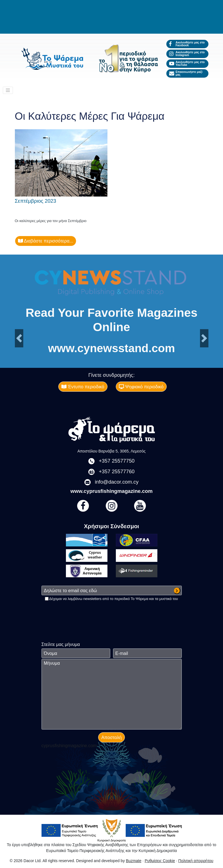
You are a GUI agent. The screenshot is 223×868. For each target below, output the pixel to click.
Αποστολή (111, 737)
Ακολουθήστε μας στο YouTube (187, 64)
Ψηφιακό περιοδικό (141, 387)
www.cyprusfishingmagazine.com (111, 491)
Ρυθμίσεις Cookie (160, 861)
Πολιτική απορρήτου (196, 861)
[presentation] (84, 612)
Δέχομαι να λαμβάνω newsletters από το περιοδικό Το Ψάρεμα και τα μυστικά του (113, 599)
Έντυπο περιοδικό (83, 387)
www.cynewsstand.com (111, 348)
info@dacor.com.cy (117, 482)
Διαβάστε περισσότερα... (46, 241)
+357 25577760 (117, 471)
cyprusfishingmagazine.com (69, 746)
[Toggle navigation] (8, 90)
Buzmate (134, 861)
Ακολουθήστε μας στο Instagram (187, 54)
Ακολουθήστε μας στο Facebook (187, 44)
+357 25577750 (117, 461)
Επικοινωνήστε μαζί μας (186, 73)
